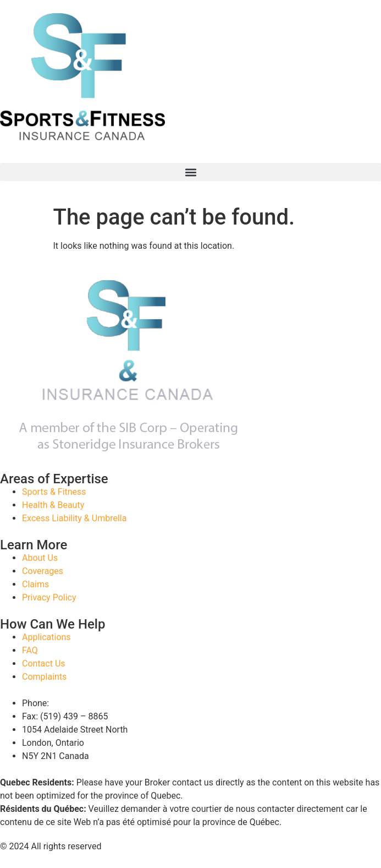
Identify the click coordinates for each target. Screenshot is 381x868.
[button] (190, 172)
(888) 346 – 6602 (85, 703)
